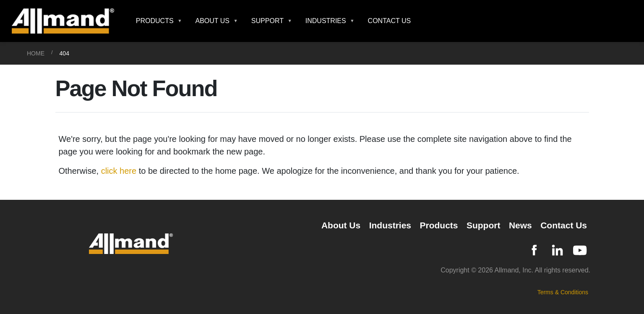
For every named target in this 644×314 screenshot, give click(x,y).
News (520, 225)
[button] (159, 21)
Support (483, 225)
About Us (341, 225)
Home (36, 53)
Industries (390, 225)
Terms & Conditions (563, 292)
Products (439, 225)
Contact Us (390, 21)
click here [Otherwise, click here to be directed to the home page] (119, 171)
